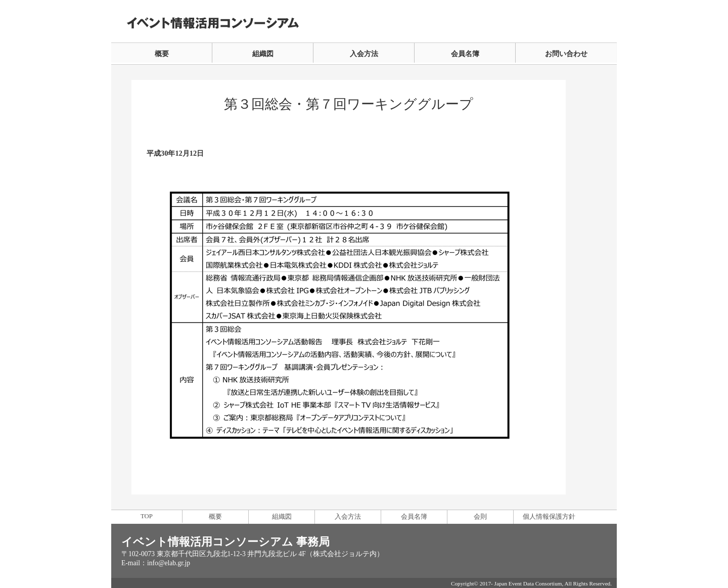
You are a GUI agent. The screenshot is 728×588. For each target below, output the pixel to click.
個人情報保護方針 (549, 517)
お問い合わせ (566, 54)
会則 (480, 517)
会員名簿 (465, 54)
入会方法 (364, 54)
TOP (147, 516)
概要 (162, 54)
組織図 (263, 54)
